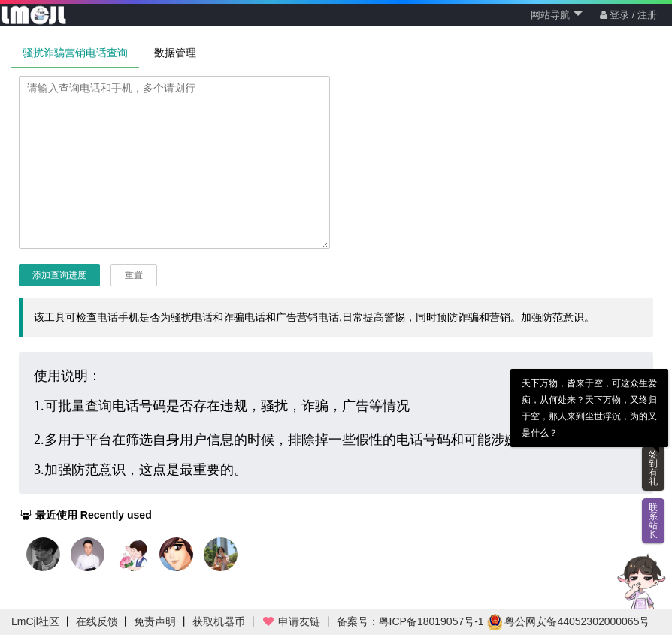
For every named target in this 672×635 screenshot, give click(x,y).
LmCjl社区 (35, 621)
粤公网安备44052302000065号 (569, 621)
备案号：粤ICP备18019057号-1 (410, 621)
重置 (134, 275)
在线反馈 (97, 621)
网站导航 (557, 15)
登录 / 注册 (628, 15)
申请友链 (291, 621)
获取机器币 (219, 621)
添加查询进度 (59, 275)
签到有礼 (653, 468)
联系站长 (653, 521)
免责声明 (155, 621)
